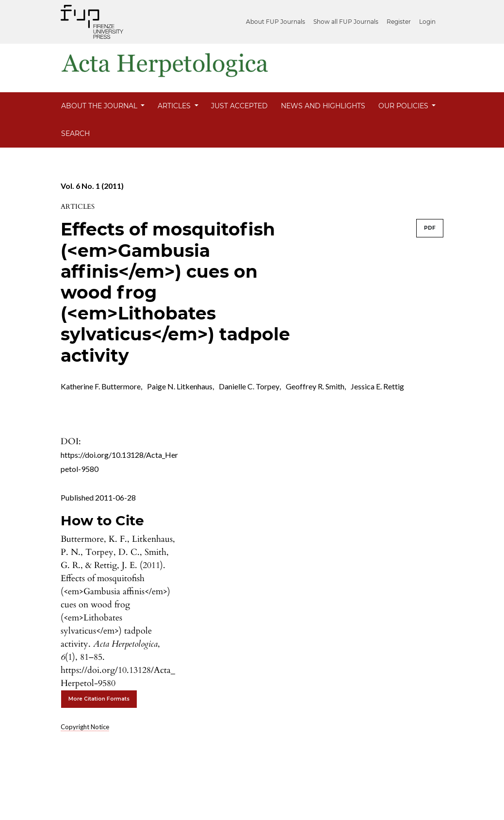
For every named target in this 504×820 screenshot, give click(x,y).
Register (399, 22)
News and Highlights (323, 106)
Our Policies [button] (404, 106)
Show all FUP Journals (346, 22)
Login (427, 22)
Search (75, 134)
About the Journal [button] (100, 106)
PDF (430, 228)
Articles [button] (175, 106)
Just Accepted (239, 106)
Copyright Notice (85, 727)
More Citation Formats (99, 699)
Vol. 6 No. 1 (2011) (92, 186)
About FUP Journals (276, 22)
